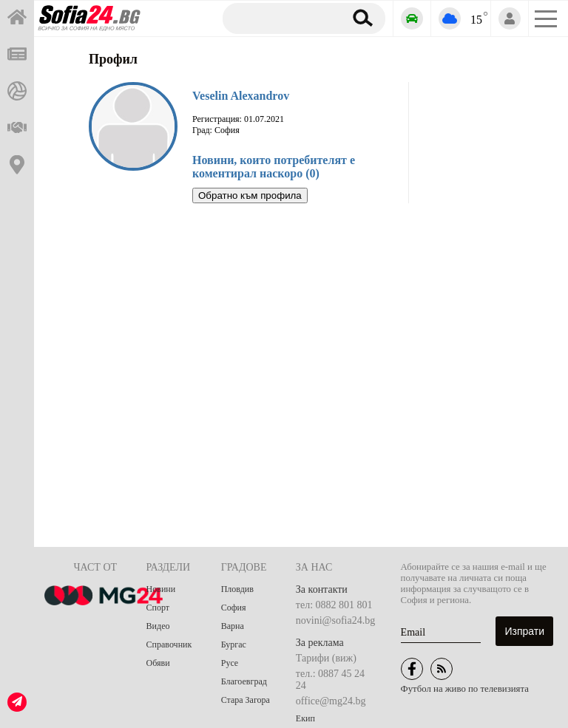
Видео (158, 626)
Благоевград (244, 681)
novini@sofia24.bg (335, 620)
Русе (230, 663)
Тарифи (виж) (326, 658)
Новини (161, 589)
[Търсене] (281, 18)
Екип (305, 718)
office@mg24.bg (331, 701)
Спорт (158, 608)
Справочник (169, 644)
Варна (233, 626)
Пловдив (237, 589)
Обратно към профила (250, 195)
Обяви (158, 663)
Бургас (234, 644)
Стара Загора (246, 700)
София (234, 608)
